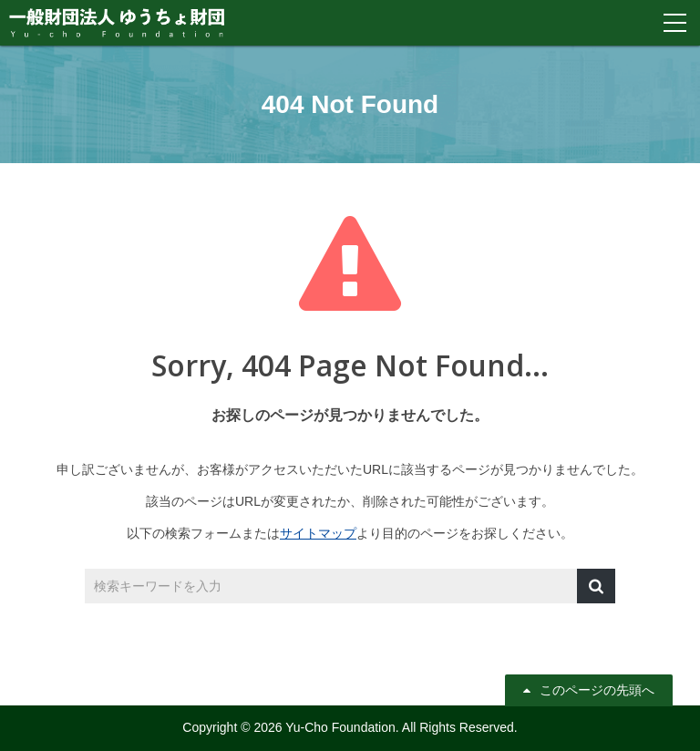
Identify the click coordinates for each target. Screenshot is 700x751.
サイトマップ (318, 533)
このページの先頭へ (597, 690)
